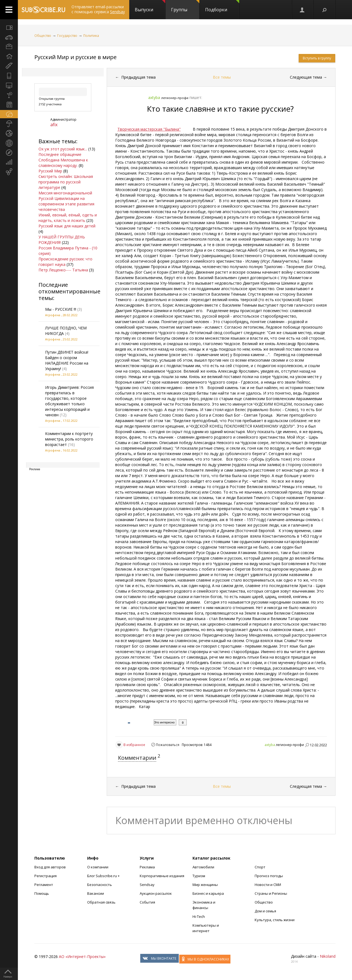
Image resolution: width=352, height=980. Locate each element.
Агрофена (53, 315)
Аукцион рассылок (156, 893)
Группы (185, 6)
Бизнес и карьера (208, 893)
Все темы (222, 77)
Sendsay (147, 885)
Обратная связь (101, 902)
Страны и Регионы (271, 893)
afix (54, 125)
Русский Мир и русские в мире (75, 57)
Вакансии (96, 893)
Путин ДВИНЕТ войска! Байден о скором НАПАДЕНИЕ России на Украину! (67, 360)
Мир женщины (205, 885)
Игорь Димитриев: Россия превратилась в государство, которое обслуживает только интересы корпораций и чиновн (69, 401)
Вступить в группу (317, 58)
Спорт (260, 867)
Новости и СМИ (268, 885)
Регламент (44, 885)
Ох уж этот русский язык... (63, 149)
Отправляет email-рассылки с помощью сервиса (98, 9)
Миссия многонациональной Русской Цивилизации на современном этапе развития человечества (66, 201)
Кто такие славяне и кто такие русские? (220, 109)
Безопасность (100, 885)
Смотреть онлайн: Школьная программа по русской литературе (66, 182)
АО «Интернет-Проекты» (82, 956)
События (147, 902)
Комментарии (137, 758)
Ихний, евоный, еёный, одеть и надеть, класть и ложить (68, 218)
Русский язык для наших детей (67, 226)
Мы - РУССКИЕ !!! (61, 309)
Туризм (199, 876)
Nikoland (328, 956)
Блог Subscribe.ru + (104, 876)
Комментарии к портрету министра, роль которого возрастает (69, 439)
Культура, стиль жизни (275, 920)
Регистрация (46, 876)
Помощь (42, 893)
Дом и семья (265, 911)
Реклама (147, 867)
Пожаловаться (168, 745)
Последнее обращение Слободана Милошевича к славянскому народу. (63, 160)
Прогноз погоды (269, 876)
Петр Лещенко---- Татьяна (63, 270)
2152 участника (50, 104)
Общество (43, 36)
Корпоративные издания (162, 876)
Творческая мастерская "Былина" (149, 129)
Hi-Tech (199, 916)
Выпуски (150, 6)
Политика (91, 36)
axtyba (270, 745)
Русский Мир (50, 171)
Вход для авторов (50, 867)
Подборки (222, 6)
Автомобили (203, 867)
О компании (98, 867)
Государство (67, 36)
